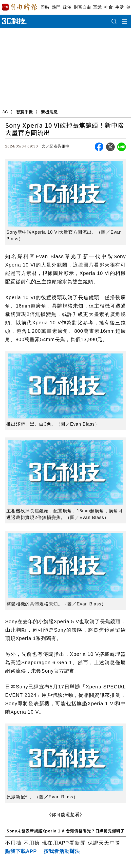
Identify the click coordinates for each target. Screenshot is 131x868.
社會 (108, 7)
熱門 (56, 7)
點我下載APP (21, 851)
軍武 (97, 7)
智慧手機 (24, 112)
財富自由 (82, 7)
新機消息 (49, 112)
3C (5, 112)
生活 (120, 7)
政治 (67, 7)
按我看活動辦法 (62, 851)
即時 (45, 7)
